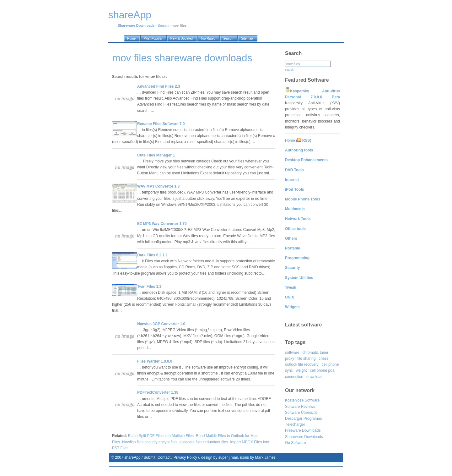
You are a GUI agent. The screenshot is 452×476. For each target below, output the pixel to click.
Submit (150, 457)
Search (163, 25)
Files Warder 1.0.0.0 (155, 361)
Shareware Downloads (304, 437)
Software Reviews (300, 407)
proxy (290, 358)
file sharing (306, 358)
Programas (313, 419)
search (289, 70)
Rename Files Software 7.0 (161, 124)
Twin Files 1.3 (149, 287)
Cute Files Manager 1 (156, 155)
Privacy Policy (185, 457)
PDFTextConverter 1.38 (158, 392)
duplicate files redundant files (204, 442)
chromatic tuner (315, 353)
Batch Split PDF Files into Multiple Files (161, 436)
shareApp (132, 457)
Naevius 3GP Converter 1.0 (161, 324)
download (314, 377)
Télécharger (295, 424)
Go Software (296, 443)
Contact (164, 457)
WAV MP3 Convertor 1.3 (158, 186)
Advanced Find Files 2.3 (159, 86)
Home (290, 140)
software (292, 353)
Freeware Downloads (303, 430)
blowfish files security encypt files (150, 442)
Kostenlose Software (302, 400)
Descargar (294, 419)
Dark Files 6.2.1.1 (152, 255)
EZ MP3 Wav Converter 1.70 (162, 224)
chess (323, 358)
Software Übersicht (301, 413)
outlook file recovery (302, 364)
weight (301, 370)
